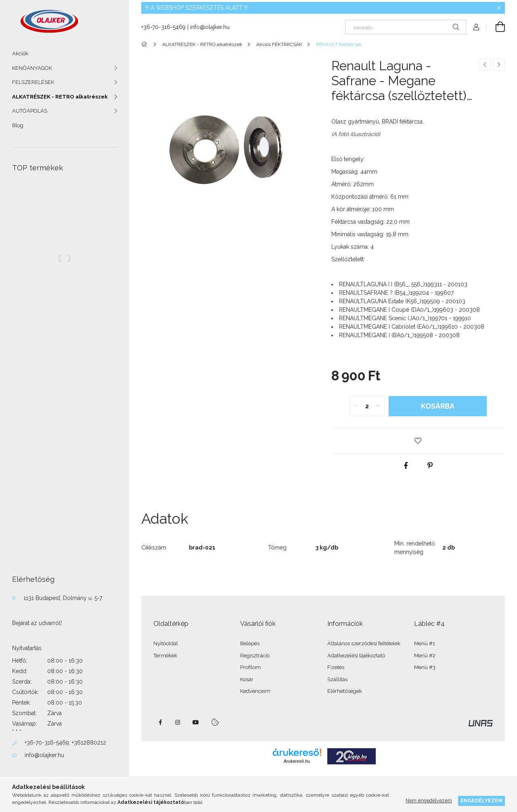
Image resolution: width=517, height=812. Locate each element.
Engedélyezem (481, 800)
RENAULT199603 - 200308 (409, 310)
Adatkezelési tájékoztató (356, 656)
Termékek (165, 656)
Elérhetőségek (345, 691)
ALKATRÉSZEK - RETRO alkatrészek (60, 97)
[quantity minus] (356, 406)
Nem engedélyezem (429, 800)
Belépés (250, 643)
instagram (178, 722)
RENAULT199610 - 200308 (412, 327)
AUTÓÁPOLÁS (30, 111)
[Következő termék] (499, 65)
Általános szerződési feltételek (364, 643)
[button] (418, 441)
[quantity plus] (378, 406)
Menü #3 (425, 667)
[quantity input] (367, 406)
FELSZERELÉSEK (33, 82)
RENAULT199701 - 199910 (405, 318)
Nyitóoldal (166, 643)
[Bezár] (499, 8)
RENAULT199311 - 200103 (403, 284)
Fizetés (336, 667)
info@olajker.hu (44, 755)
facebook (160, 722)
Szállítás (337, 679)
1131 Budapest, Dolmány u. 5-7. (63, 598)
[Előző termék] (485, 65)
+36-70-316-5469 (47, 743)
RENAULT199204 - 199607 (396, 293)
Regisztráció (255, 656)
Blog (18, 125)
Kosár (247, 679)
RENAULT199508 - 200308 (399, 335)
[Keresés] (406, 27)
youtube (196, 722)
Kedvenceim (255, 691)
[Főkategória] (145, 44)
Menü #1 (425, 643)
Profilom (250, 667)
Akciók (20, 54)
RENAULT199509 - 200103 (402, 301)
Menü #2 (425, 656)
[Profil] (476, 27)
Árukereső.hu (297, 761)
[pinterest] (430, 466)
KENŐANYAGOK (32, 68)
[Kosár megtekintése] (496, 27)
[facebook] (406, 466)
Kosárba (438, 406)
